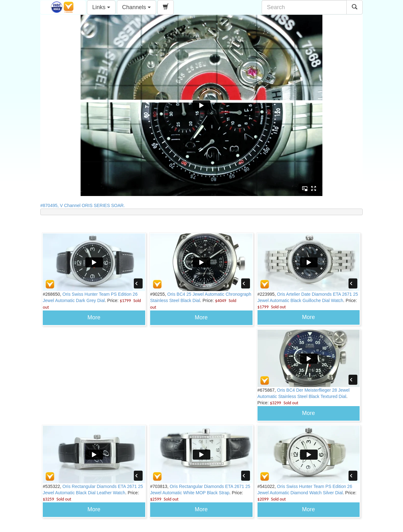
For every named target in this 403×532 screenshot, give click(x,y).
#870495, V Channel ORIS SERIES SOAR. (84, 205)
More (94, 317)
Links (101, 7)
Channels (136, 7)
